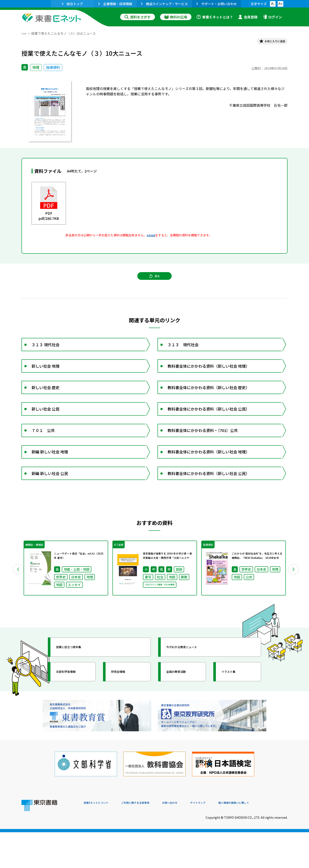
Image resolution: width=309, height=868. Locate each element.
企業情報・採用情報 (115, 4)
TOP (25, 33)
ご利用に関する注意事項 (148, 839)
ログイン (272, 17)
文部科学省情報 (73, 720)
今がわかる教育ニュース (190, 695)
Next (294, 614)
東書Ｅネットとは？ (215, 17)
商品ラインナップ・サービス (164, 4)
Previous (15, 614)
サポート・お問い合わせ (217, 4)
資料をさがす (138, 17)
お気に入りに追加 (269, 42)
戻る (154, 283)
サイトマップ (223, 839)
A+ (280, 4)
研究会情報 (124, 720)
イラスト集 (234, 720)
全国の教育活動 (183, 720)
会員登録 (248, 17)
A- (273, 4)
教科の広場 (176, 17)
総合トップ (72, 4)
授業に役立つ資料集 (76, 695)
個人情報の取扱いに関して (267, 839)
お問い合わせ (190, 839)
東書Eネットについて (100, 839)
